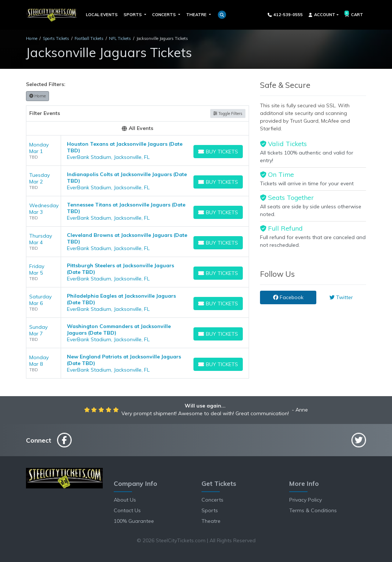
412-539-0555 (285, 15)
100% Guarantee (134, 521)
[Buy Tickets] (218, 152)
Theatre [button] (197, 15)
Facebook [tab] (288, 297)
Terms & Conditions (313, 510)
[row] (137, 151)
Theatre (211, 521)
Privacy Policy (306, 500)
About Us (125, 500)
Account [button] (322, 15)
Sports (210, 510)
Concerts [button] (165, 15)
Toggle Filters (228, 113)
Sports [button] (133, 15)
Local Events (102, 15)
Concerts (212, 500)
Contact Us (127, 510)
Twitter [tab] (341, 297)
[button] (222, 15)
